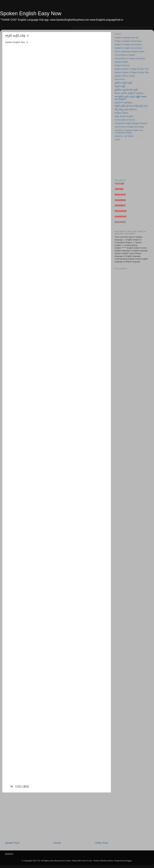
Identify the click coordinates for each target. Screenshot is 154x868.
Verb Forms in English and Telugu (129, 127)
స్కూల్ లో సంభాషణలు (124, 103)
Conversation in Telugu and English (130, 58)
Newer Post (12, 843)
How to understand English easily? (130, 51)
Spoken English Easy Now (31, 13)
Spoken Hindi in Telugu (125, 76)
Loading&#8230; (78, 419)
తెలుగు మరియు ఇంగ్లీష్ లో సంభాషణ (129, 93)
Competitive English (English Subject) (131, 123)
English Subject (121, 113)
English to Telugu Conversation (128, 44)
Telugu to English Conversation (128, 41)
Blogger (128, 861)
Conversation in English (125, 55)
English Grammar (122, 65)
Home (57, 843)
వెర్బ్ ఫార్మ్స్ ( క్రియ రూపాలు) (126, 109)
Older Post (102, 843)
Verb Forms (120, 79)
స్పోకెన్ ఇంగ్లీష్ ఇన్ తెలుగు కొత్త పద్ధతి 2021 (131, 106)
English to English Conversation (129, 48)
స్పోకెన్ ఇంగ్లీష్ (120, 86)
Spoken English (121, 62)
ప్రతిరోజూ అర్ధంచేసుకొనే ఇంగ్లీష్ (126, 90)
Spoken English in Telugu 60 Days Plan (132, 72)
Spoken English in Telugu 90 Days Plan (132, 69)
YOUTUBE (119, 183)
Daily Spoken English (124, 116)
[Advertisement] (57, 817)
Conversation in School (125, 120)
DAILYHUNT (120, 222)
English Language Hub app (126, 38)
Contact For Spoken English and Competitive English (129, 131)
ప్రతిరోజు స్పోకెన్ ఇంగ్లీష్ (123, 83)
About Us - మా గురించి (124, 136)
